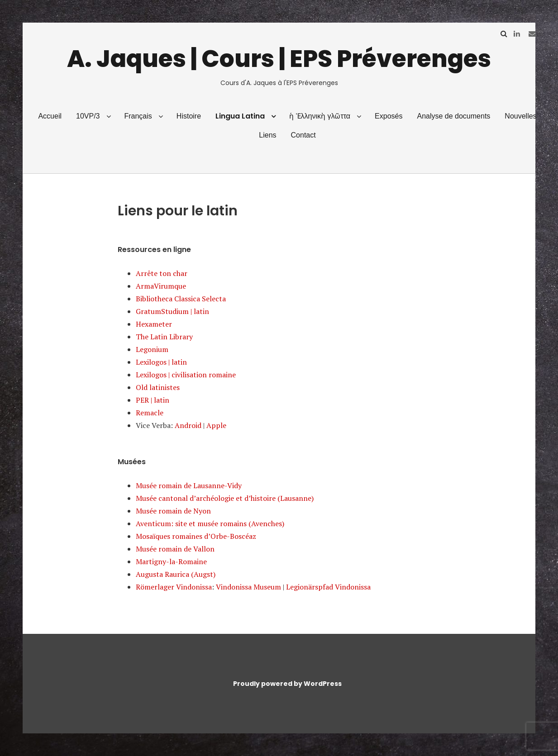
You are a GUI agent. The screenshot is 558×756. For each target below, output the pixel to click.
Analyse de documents (453, 116)
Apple (216, 425)
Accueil (50, 116)
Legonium (152, 349)
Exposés (389, 116)
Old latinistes (158, 387)
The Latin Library (164, 337)
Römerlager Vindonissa (174, 587)
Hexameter (154, 324)
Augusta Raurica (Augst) (176, 574)
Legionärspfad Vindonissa (328, 587)
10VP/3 (88, 116)
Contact (303, 135)
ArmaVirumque (161, 286)
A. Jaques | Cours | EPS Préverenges (279, 59)
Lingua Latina (240, 116)
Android (188, 425)
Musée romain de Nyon (173, 511)
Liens (267, 135)
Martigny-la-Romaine (171, 561)
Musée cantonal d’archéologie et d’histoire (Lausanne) (225, 498)
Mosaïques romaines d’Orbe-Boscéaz (196, 536)
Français (138, 116)
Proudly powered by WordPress (287, 684)
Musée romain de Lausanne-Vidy (189, 485)
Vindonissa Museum (248, 587)
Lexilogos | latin (161, 362)
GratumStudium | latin (172, 311)
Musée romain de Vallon (175, 549)
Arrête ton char (162, 273)
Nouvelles (520, 116)
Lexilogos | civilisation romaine (186, 375)
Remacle (150, 413)
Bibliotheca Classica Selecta (181, 299)
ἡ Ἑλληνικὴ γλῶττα (320, 116)
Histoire (189, 116)
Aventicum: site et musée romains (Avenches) (210, 523)
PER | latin (153, 400)
